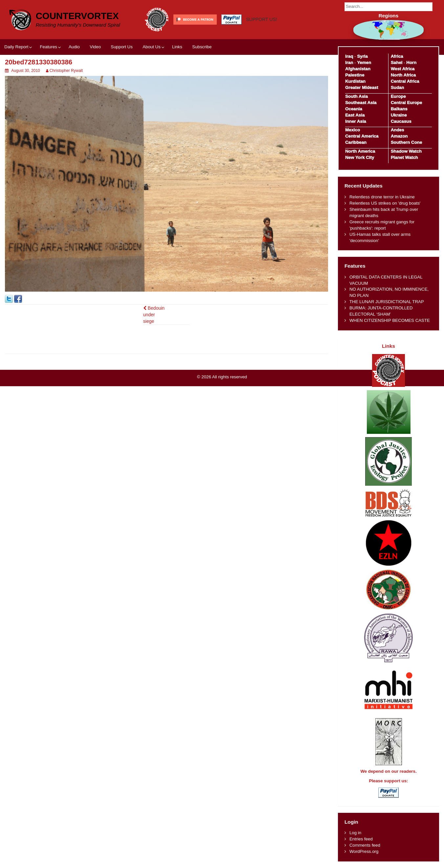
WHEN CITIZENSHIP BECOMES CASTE (390, 320)
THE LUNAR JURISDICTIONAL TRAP (387, 302)
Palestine (355, 75)
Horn (411, 63)
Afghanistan (358, 69)
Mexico (353, 130)
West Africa (403, 69)
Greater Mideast (362, 88)
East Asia (355, 115)
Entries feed (361, 839)
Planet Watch (404, 157)
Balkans (399, 109)
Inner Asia (356, 121)
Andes (398, 130)
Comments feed (365, 845)
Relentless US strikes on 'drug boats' (385, 203)
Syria (362, 56)
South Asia (356, 96)
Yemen (364, 63)
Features (48, 47)
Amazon (399, 136)
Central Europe (406, 103)
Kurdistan (355, 81)
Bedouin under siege (154, 315)
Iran (349, 63)
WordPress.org (364, 851)
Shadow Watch (406, 151)
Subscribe (202, 47)
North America (360, 151)
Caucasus (401, 121)
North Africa (403, 75)
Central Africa (405, 81)
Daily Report (16, 47)
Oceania (354, 109)
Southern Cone (406, 142)
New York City (360, 157)
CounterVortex (77, 16)
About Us (152, 47)
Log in (355, 833)
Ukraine (399, 115)
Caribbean (356, 142)
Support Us (122, 47)
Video (95, 47)
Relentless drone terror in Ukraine (382, 197)
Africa (397, 56)
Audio (74, 47)
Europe (398, 96)
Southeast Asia (361, 103)
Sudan (398, 88)
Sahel (397, 63)
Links (177, 47)
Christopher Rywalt (66, 71)
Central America (362, 136)
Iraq (349, 56)
